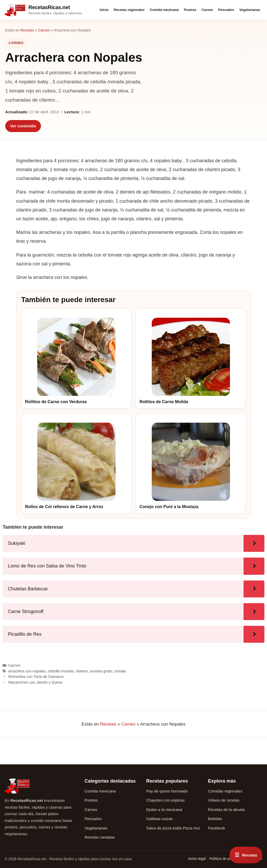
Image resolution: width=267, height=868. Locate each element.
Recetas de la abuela (226, 810)
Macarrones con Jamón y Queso (36, 682)
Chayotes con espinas (166, 800)
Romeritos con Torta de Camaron (36, 677)
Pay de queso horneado (167, 791)
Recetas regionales (129, 10)
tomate (120, 671)
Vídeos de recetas (224, 800)
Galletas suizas (160, 819)
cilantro (82, 671)
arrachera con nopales (27, 671)
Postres (190, 10)
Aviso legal (197, 859)
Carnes (207, 10)
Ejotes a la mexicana (164, 810)
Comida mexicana (164, 10)
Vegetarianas (250, 10)
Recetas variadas (100, 837)
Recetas (27, 30)
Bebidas (215, 819)
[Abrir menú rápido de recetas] (246, 855)
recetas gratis (101, 671)
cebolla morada (61, 671)
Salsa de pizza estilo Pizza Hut (173, 828)
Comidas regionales (225, 791)
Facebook (216, 828)
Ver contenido (23, 126)
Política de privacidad (227, 859)
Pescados (226, 10)
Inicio (104, 10)
